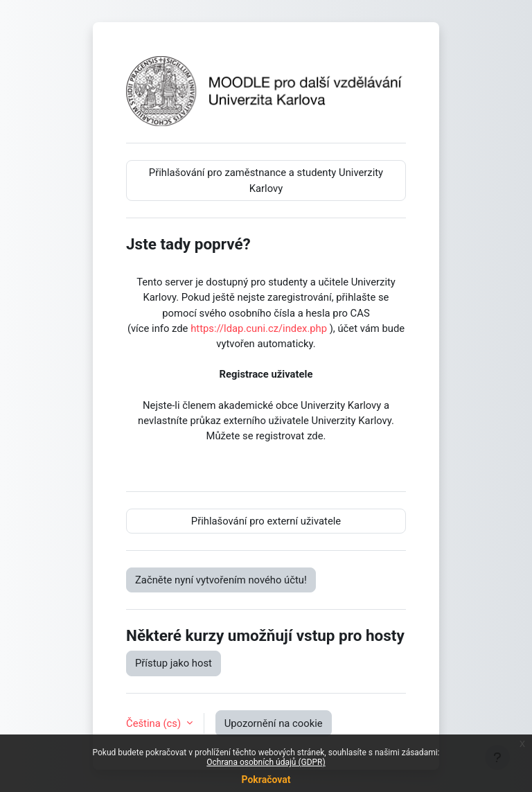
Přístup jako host (174, 663)
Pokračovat (266, 780)
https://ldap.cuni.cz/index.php (259, 328)
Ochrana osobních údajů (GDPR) (266, 762)
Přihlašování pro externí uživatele (266, 521)
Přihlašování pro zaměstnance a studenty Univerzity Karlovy (266, 180)
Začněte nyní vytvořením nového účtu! (221, 580)
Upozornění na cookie (274, 723)
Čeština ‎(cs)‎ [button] (155, 723)
